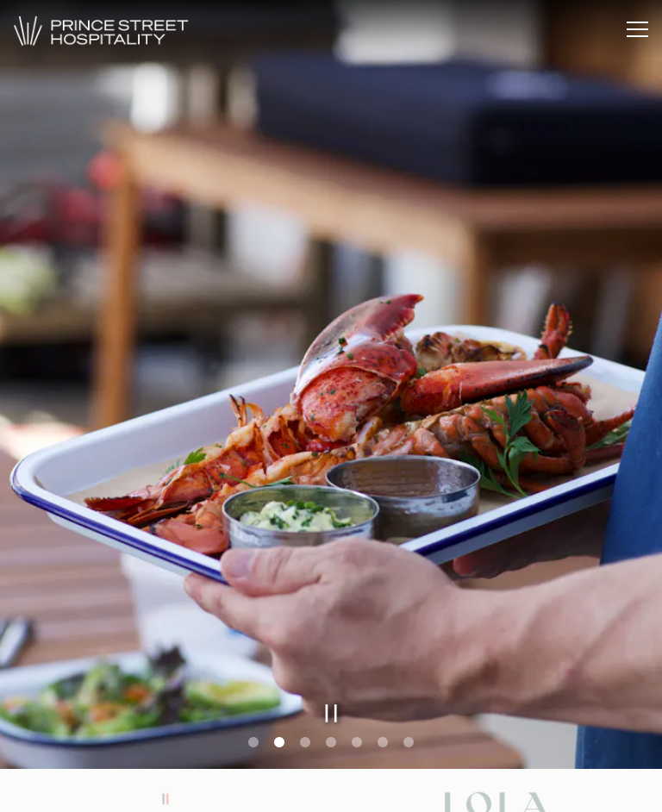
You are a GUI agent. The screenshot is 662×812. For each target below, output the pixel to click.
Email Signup (331, 790)
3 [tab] (305, 743)
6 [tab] (383, 743)
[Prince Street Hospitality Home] (116, 29)
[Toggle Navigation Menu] (637, 29)
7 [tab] (409, 743)
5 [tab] (357, 743)
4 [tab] (331, 743)
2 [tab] (279, 743)
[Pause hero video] (331, 713)
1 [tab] (253, 743)
